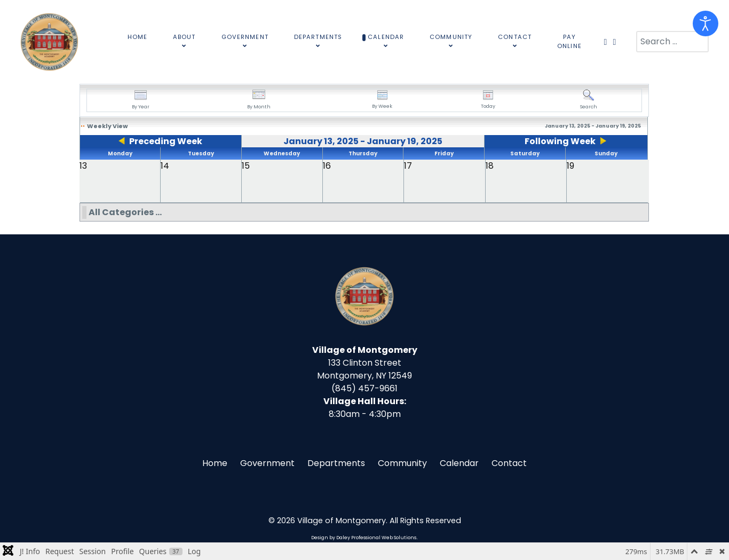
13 (83, 166)
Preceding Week (166, 141)
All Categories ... (125, 212)
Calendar (459, 463)
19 (570, 166)
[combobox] (672, 42)
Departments (336, 463)
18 (490, 166)
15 (246, 166)
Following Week (560, 141)
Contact (509, 463)
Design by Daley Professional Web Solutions (364, 538)
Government (267, 463)
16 (327, 166)
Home (215, 463)
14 (165, 166)
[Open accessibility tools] (706, 23)
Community (402, 463)
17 (408, 166)
